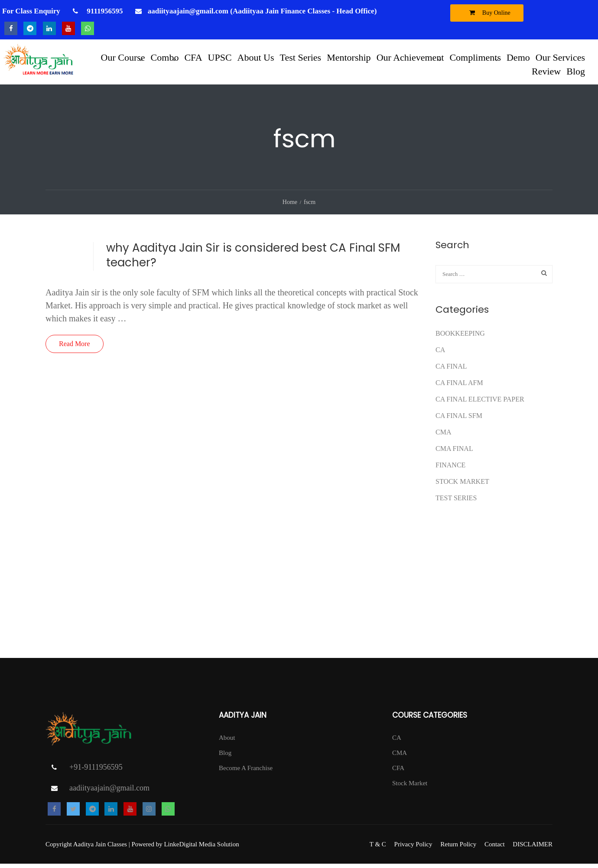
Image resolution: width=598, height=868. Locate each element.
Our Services (560, 57)
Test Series (301, 57)
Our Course (123, 57)
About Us (256, 57)
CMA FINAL (454, 453)
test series (456, 502)
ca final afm (459, 387)
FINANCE (450, 469)
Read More (75, 348)
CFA (193, 57)
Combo (165, 57)
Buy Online (488, 13)
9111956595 (104, 11)
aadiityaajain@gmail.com (109, 792)
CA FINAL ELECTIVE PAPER (480, 403)
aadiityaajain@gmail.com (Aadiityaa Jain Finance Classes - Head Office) (262, 11)
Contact (495, 849)
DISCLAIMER (533, 849)
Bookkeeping (460, 338)
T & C (378, 849)
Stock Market (462, 486)
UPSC (220, 57)
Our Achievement (410, 57)
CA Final (451, 371)
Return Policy (458, 849)
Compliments (475, 57)
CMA (443, 436)
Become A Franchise (246, 772)
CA (440, 354)
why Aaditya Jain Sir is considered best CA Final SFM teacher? (253, 259)
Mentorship (349, 57)
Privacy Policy (413, 849)
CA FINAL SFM (459, 420)
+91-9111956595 (96, 771)
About (227, 742)
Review (546, 71)
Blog (576, 71)
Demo (518, 57)
